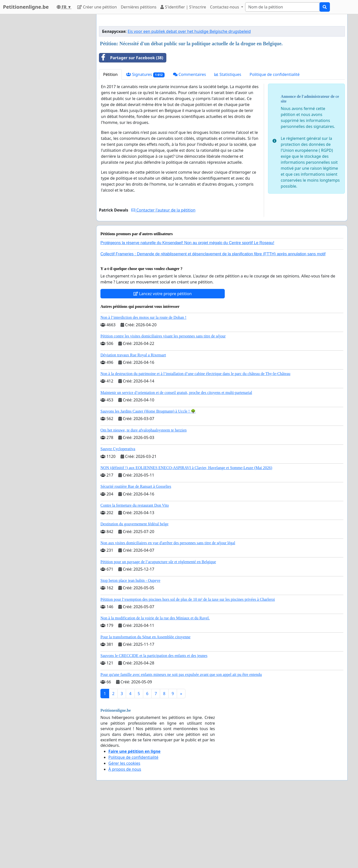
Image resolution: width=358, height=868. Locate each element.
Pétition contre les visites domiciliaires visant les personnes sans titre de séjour (163, 406)
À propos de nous (125, 839)
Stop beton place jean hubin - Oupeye (130, 650)
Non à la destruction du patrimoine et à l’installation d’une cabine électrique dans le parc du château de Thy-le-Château (195, 443)
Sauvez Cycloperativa (118, 518)
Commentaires (190, 144)
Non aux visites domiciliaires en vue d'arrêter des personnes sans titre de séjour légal (168, 613)
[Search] (282, 7)
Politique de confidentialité (275, 144)
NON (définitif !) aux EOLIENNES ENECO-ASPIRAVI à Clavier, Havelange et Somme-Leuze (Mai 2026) (186, 537)
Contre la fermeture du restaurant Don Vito (135, 575)
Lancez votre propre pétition (163, 363)
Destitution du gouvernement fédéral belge (134, 594)
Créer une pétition (97, 7)
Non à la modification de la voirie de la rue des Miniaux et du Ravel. (155, 688)
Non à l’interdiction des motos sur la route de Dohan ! (143, 387)
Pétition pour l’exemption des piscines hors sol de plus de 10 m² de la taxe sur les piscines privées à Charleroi (188, 669)
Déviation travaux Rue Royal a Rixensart (133, 425)
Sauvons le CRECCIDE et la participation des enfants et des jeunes (154, 725)
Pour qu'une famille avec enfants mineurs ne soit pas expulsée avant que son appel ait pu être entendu (181, 744)
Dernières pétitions (139, 7)
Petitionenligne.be (26, 7)
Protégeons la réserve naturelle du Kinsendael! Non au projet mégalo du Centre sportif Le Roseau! (187, 312)
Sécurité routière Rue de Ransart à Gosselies (136, 556)
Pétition (110, 144)
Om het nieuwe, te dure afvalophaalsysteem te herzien (144, 500)
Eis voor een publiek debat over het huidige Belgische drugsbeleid (189, 101)
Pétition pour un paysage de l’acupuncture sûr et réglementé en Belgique (158, 631)
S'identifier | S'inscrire (183, 7)
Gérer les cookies (124, 833)
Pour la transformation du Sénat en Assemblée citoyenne (145, 707)
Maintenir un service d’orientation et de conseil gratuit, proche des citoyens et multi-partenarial (176, 462)
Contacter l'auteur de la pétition (163, 280)
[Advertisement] (222, 57)
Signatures (145, 144)
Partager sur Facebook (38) (131, 127)
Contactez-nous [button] (225, 7)
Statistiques (228, 144)
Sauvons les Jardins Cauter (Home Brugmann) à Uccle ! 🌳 (148, 481)
